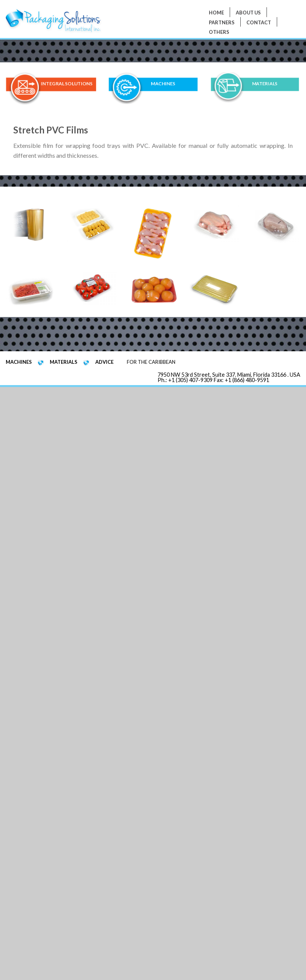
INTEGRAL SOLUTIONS (66, 84)
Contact (259, 22)
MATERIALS (265, 84)
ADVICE (104, 362)
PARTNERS (222, 22)
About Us (248, 13)
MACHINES (163, 84)
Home (216, 13)
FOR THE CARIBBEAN (151, 362)
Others (219, 32)
